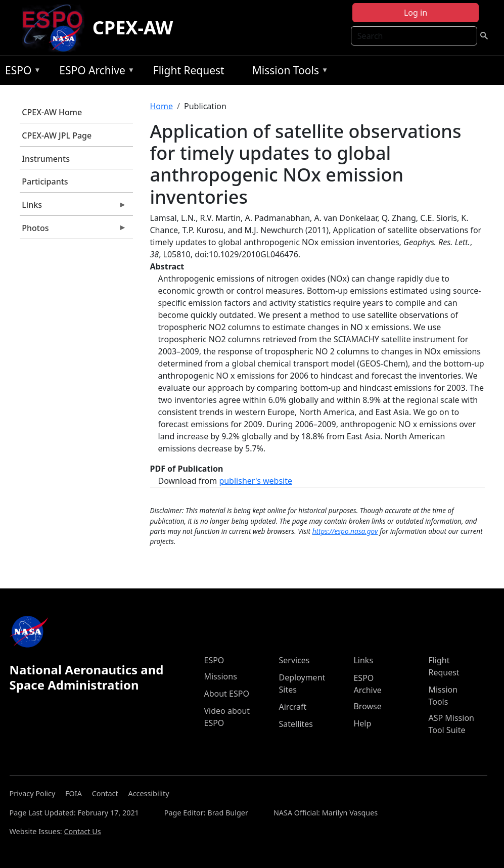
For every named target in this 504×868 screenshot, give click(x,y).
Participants (45, 181)
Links (73, 207)
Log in (416, 13)
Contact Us (82, 831)
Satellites (295, 724)
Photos (73, 231)
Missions (220, 676)
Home (162, 106)
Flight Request (189, 70)
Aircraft (292, 707)
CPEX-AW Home (52, 112)
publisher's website (256, 481)
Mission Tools (288, 72)
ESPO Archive (94, 72)
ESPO (20, 72)
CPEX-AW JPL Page (57, 135)
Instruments (46, 159)
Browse (367, 706)
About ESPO (226, 694)
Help (362, 723)
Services (294, 660)
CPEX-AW (133, 28)
